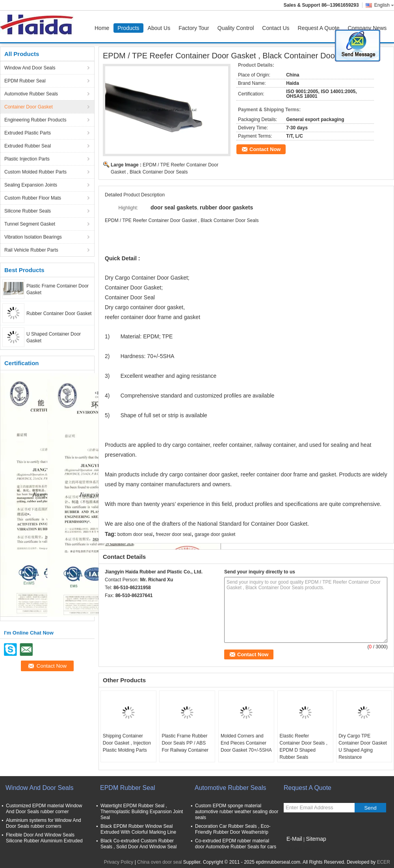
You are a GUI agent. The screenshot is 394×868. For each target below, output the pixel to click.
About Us (159, 28)
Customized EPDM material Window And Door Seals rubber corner (44, 809)
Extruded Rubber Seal (28, 146)
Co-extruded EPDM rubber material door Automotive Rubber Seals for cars (236, 844)
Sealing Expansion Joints (31, 185)
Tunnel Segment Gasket (30, 224)
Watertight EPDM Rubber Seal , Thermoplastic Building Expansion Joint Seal (142, 812)
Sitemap (316, 839)
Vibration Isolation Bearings (33, 237)
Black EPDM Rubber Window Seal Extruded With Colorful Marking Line (138, 829)
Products (128, 28)
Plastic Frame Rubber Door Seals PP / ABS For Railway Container (185, 743)
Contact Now (265, 149)
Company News (367, 28)
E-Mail (294, 839)
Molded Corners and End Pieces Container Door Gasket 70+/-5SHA (246, 743)
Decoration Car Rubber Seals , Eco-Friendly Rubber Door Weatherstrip (233, 829)
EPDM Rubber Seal (25, 81)
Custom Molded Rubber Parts (35, 172)
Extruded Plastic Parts (28, 133)
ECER (384, 862)
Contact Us (276, 28)
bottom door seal (135, 534)
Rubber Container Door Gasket (59, 314)
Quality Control (236, 28)
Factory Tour (194, 28)
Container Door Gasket (29, 107)
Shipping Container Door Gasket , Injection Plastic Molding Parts (127, 743)
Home (102, 28)
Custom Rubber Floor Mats (33, 198)
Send (370, 808)
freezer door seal (174, 534)
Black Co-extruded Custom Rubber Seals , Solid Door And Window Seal (138, 844)
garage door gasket (215, 534)
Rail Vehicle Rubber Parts (31, 250)
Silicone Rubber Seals (28, 211)
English (384, 5)
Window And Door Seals (30, 68)
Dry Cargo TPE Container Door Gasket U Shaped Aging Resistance (363, 747)
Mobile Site (298, 849)
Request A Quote (319, 28)
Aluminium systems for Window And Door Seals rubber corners (44, 823)
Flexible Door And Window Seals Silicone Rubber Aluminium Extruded (44, 838)
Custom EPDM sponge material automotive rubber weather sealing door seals (237, 812)
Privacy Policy (119, 862)
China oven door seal (159, 862)
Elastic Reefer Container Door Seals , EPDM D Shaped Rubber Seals (304, 747)
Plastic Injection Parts (27, 159)
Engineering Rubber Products (35, 120)
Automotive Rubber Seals (31, 94)
